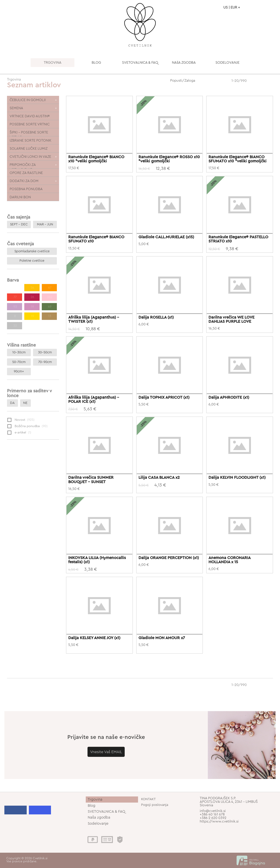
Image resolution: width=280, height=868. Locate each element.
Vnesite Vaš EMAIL (106, 754)
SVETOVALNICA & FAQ (140, 63)
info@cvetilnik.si (213, 811)
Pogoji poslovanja (155, 805)
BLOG (96, 63)
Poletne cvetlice (32, 261)
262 (49, 297)
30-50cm (45, 352)
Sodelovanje (98, 823)
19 (32, 307)
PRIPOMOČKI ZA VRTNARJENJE (23, 166)
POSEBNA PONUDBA (26, 189)
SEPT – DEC (19, 224)
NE (25, 403)
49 (49, 307)
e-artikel (19, 433)
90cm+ (19, 371)
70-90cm (45, 362)
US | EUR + (232, 7)
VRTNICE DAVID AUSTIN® (30, 116)
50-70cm (19, 362)
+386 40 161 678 (212, 814)
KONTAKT (148, 799)
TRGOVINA (53, 63)
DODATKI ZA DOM (24, 181)
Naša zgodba (99, 817)
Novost (21, 420)
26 (32, 297)
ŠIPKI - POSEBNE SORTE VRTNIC (29, 133)
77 (15, 297)
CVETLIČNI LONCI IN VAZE (30, 157)
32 (15, 326)
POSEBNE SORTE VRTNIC (30, 124)
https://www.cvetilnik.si (219, 821)
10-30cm (19, 352)
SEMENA (16, 108)
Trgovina (14, 79)
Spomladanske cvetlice (32, 251)
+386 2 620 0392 (213, 818)
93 (15, 307)
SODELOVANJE (227, 63)
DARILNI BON (20, 197)
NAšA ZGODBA (184, 63)
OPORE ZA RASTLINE (26, 173)
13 (49, 316)
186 (15, 288)
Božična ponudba (28, 426)
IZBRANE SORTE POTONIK (31, 140)
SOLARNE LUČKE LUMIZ (29, 149)
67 (49, 288)
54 (32, 288)
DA (12, 403)
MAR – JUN (45, 224)
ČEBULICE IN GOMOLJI (28, 100)
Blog (92, 806)
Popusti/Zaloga (183, 81)
